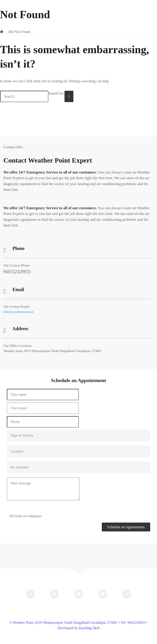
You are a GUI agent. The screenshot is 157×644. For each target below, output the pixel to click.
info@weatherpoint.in (18, 312)
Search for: (56, 93)
